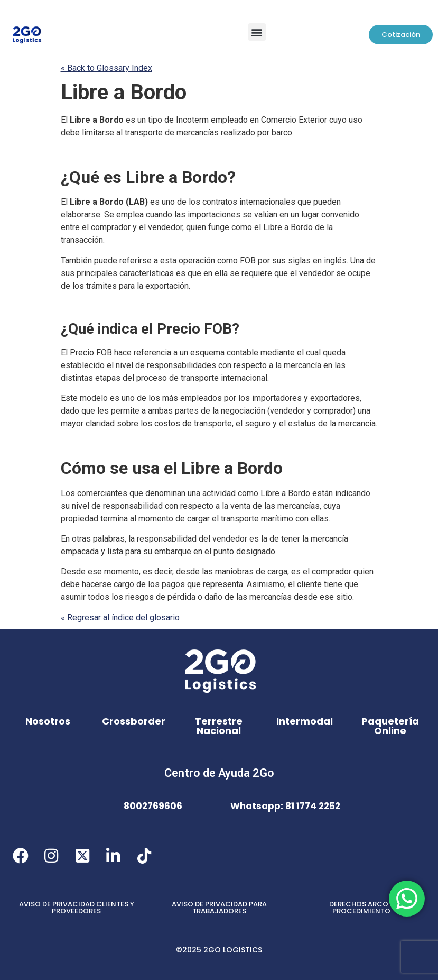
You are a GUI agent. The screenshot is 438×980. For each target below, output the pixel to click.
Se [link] (109, 214)
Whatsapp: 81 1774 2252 (285, 806)
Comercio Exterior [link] (294, 120)
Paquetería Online (390, 726)
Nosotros (48, 721)
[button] (257, 32)
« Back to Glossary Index (106, 68)
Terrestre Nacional (219, 726)
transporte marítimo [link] (257, 519)
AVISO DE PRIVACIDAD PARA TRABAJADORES (219, 908)
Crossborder (134, 721)
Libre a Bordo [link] (124, 92)
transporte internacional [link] (224, 378)
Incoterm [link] (192, 120)
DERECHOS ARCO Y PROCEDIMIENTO (362, 908)
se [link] (247, 214)
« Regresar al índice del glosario (120, 617)
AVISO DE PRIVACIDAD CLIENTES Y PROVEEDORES (77, 908)
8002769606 (153, 806)
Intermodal (305, 721)
